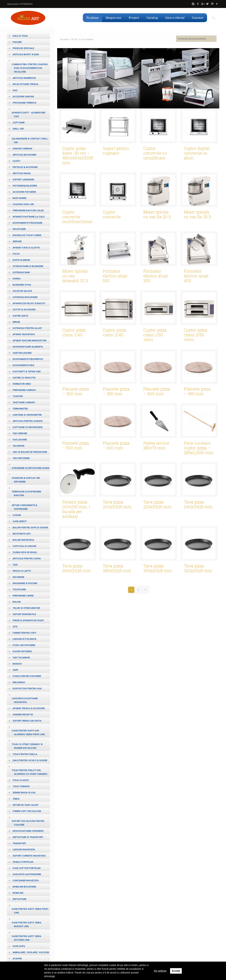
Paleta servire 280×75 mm (156, 445)
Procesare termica (24, 103)
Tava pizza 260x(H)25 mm (77, 568)
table (16, 799)
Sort (15, 670)
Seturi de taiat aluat (25, 805)
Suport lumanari (23, 179)
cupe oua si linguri (24, 546)
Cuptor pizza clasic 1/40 (74, 332)
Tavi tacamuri (21, 658)
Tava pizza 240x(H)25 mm (198, 504)
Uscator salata (22, 291)
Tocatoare (19, 589)
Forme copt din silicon (27, 811)
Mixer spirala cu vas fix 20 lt (157, 214)
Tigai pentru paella (25, 754)
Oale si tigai (20, 36)
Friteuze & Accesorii (25, 167)
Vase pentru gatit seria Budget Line (26, 924)
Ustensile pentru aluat (27, 328)
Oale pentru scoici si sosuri (30, 760)
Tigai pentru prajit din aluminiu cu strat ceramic (30, 772)
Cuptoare (19, 123)
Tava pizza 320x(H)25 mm (198, 568)
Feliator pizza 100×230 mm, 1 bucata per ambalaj (76, 509)
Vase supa (19, 946)
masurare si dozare (25, 583)
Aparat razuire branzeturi (29, 340)
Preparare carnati (24, 390)
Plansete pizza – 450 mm (197, 391)
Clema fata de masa (25, 552)
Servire (17, 241)
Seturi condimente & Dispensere (25, 507)
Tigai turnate (21, 786)
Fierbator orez (22, 384)
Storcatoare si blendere (28, 266)
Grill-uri (18, 129)
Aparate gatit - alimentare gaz (28, 114)
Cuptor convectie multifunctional (77, 217)
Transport (19, 843)
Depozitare (19, 899)
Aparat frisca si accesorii (29, 708)
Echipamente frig (23, 365)
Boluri (17, 602)
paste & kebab (21, 260)
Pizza (16, 254)
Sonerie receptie (23, 715)
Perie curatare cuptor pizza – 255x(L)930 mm (199, 448)
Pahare (17, 42)
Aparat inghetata (24, 334)
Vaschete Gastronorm (27, 874)
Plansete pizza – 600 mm (116, 445)
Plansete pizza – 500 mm (76, 445)
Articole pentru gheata (28, 421)
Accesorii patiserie (24, 192)
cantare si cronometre (27, 415)
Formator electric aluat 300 (156, 276)
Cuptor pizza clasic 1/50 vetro (155, 335)
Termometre (20, 409)
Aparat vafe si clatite (26, 248)
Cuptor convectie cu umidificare (155, 153)
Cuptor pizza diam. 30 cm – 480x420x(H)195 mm (78, 155)
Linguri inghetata (24, 850)
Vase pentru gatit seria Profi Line (30, 911)
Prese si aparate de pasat (28, 620)
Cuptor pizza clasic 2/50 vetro (196, 335)
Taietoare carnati (24, 402)
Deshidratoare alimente (28, 347)
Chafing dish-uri (23, 204)
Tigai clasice (21, 780)
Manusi (17, 664)
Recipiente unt (22, 534)
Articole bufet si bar (26, 54)
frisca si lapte (22, 571)
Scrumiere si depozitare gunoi (31, 468)
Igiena (16, 279)
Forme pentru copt (25, 633)
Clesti (16, 161)
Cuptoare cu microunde (28, 427)
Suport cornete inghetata (29, 856)
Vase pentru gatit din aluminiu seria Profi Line (28, 732)
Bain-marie (19, 198)
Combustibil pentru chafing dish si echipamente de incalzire (30, 68)
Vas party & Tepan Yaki (27, 371)
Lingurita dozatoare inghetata (25, 700)
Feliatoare (19, 229)
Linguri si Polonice (24, 639)
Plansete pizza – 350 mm (116, 391)
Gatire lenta (20, 316)
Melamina (19, 682)
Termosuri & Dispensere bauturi (26, 493)
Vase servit (20, 521)
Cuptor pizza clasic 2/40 (115, 332)
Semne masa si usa (24, 793)
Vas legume (20, 440)
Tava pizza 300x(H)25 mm (158, 568)
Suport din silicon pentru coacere (28, 823)
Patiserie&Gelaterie (25, 186)
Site (15, 627)
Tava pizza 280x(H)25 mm (117, 568)
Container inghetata (26, 880)
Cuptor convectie (112, 214)
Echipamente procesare (27, 223)
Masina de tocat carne (27, 235)
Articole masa (22, 173)
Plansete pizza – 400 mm (157, 391)
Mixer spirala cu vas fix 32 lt (198, 214)
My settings (160, 971)
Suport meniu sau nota (27, 721)
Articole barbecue (24, 78)
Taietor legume (22, 353)
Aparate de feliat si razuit (29, 303)
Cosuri (17, 515)
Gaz (15, 90)
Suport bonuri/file (24, 614)
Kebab (16, 322)
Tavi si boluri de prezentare (30, 452)
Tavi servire (20, 433)
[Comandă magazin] (196, 39)
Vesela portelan (23, 862)
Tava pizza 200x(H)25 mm (117, 504)
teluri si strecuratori (26, 608)
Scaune (17, 959)
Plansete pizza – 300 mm (76, 391)
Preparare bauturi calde (28, 210)
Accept (176, 971)
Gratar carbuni (22, 149)
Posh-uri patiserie (24, 645)
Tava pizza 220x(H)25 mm (158, 504)
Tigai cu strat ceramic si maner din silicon (27, 746)
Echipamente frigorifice (28, 359)
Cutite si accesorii (24, 310)
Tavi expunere (21, 458)
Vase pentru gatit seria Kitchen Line (26, 938)
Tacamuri (18, 446)
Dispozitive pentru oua (27, 689)
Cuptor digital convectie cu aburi (197, 153)
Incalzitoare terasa (25, 84)
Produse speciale (23, 48)
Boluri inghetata (23, 540)
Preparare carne (23, 596)
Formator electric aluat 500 (115, 276)
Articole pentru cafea (27, 558)
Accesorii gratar (23, 97)
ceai (15, 565)
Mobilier (18, 893)
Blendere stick (22, 285)
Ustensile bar (21, 272)
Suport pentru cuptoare (116, 151)
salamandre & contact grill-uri (30, 140)
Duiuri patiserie (22, 651)
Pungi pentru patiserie (27, 676)
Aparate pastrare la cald (29, 217)
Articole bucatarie (24, 155)
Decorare (18, 577)
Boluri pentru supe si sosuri (30, 528)
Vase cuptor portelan (27, 868)
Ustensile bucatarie (25, 297)
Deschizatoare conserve (28, 831)
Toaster (18, 396)
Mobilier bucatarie (24, 887)
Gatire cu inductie (24, 378)
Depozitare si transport (28, 837)
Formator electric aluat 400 (196, 276)
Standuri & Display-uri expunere (26, 480)
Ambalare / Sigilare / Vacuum (31, 952)
